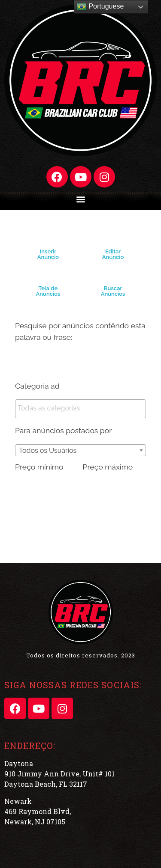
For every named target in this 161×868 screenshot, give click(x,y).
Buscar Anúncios (113, 291)
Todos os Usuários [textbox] (48, 450)
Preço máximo (108, 467)
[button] (80, 199)
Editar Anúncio (113, 254)
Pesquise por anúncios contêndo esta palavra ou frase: (80, 331)
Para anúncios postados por (63, 430)
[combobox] (80, 450)
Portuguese (100, 7)
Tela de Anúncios (48, 291)
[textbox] (83, 408)
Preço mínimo (39, 467)
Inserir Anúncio (48, 254)
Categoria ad (37, 386)
